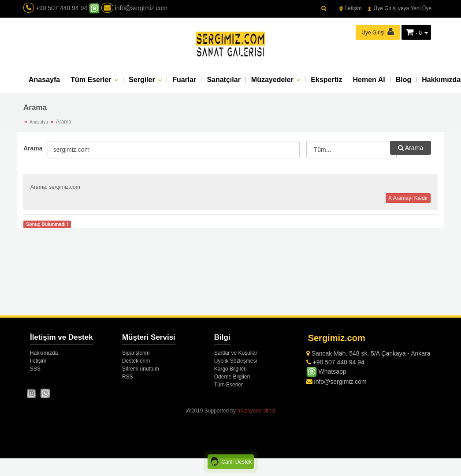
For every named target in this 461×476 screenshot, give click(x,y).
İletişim (350, 8)
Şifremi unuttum (141, 369)
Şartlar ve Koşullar (236, 353)
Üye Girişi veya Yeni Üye (399, 8)
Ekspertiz (326, 80)
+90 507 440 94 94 (61, 8)
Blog (404, 80)
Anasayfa (44, 80)
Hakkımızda (44, 353)
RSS (128, 377)
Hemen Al (369, 80)
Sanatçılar (223, 80)
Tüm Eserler (92, 80)
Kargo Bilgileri (230, 369)
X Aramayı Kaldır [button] (408, 198)
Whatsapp (326, 371)
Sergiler (143, 80)
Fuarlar (184, 80)
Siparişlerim (136, 353)
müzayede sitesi (256, 411)
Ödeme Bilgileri (232, 377)
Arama (32, 148)
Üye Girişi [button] (377, 32)
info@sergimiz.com (134, 8)
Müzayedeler (273, 80)
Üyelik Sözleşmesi (236, 361)
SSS (35, 369)
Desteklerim (136, 361)
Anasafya (39, 122)
